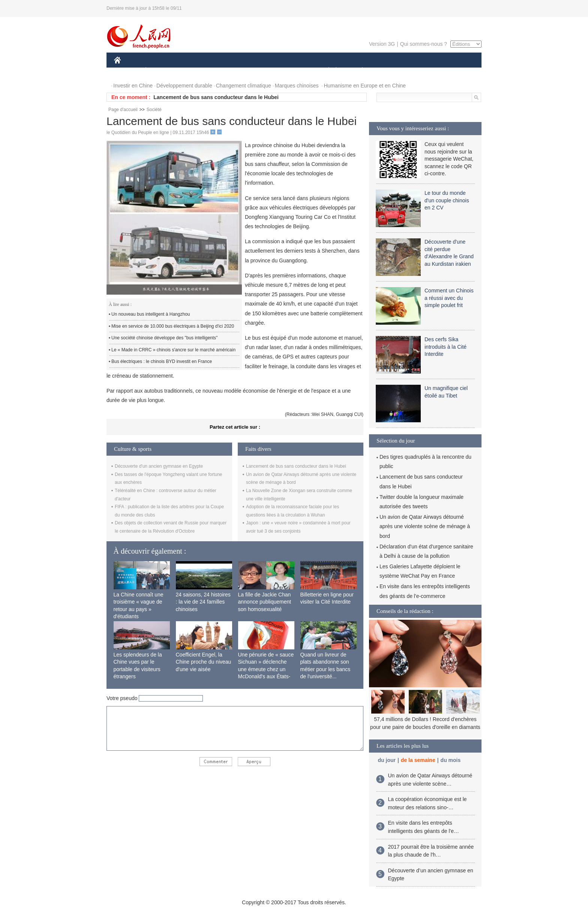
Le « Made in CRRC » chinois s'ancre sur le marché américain (173, 350)
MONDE (194, 71)
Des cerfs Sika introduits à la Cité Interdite (445, 347)
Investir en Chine (133, 86)
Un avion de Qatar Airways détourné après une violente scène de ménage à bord (425, 526)
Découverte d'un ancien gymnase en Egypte (159, 466)
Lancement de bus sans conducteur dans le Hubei (216, 97)
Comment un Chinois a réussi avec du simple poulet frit (449, 298)
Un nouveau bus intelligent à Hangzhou (151, 314)
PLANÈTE (358, 71)
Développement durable (184, 86)
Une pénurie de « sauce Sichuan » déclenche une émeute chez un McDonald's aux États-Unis (266, 669)
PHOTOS (455, 71)
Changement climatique (244, 86)
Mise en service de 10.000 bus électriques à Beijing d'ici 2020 (173, 326)
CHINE (127, 71)
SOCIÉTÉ (325, 71)
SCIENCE (258, 71)
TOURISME (420, 71)
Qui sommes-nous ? (424, 44)
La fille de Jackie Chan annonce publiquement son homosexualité (265, 602)
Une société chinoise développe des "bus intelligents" (164, 338)
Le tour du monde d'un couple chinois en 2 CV (447, 200)
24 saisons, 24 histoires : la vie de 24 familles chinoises (203, 602)
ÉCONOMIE (159, 71)
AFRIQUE (225, 71)
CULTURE (292, 71)
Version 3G (382, 44)
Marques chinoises (297, 86)
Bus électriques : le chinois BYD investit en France (162, 361)
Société (154, 110)
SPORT (388, 71)
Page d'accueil (123, 110)
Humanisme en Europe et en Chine (365, 86)
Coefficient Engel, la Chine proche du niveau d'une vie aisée (204, 662)
